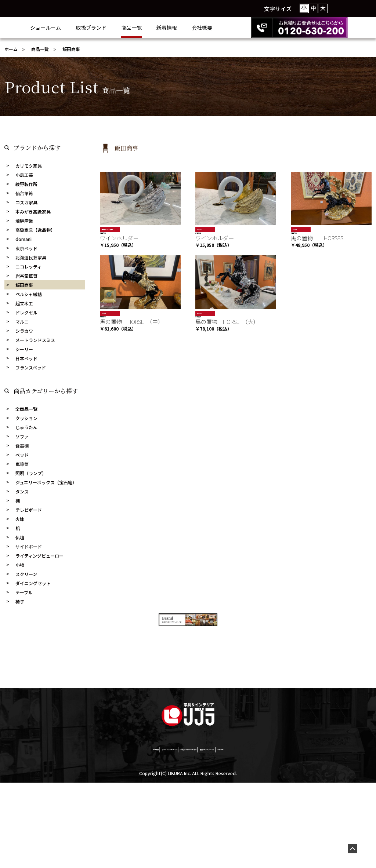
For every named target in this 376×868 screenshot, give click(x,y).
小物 (20, 565)
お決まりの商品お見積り (189, 833)
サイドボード (29, 546)
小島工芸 (24, 175)
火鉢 (20, 519)
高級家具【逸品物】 (35, 230)
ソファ (22, 436)
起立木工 (24, 303)
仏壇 (20, 537)
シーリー (24, 349)
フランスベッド (31, 367)
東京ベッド (26, 248)
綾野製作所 (26, 184)
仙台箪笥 (24, 193)
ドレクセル (26, 312)
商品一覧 (161, 28)
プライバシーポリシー (124, 833)
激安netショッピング (253, 833)
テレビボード (29, 510)
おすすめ (203, 229)
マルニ (22, 322)
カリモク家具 (29, 166)
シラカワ (24, 331)
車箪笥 (22, 464)
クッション (26, 418)
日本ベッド (26, 358)
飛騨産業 (24, 221)
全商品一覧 (26, 409)
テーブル (24, 592)
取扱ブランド (120, 28)
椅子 (20, 601)
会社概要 (231, 28)
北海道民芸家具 (31, 257)
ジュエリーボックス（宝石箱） (46, 482)
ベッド (22, 455)
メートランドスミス (35, 340)
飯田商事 (24, 285)
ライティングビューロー (39, 556)
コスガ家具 (26, 202)
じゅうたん (26, 427)
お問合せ (299, 833)
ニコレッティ (28, 267)
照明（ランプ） (31, 473)
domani (23, 239)
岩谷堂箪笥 (26, 276)
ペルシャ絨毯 (29, 294)
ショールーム (75, 28)
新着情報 (196, 28)
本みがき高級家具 (33, 211)
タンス (22, 491)
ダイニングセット (33, 583)
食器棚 (22, 446)
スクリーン (26, 574)
